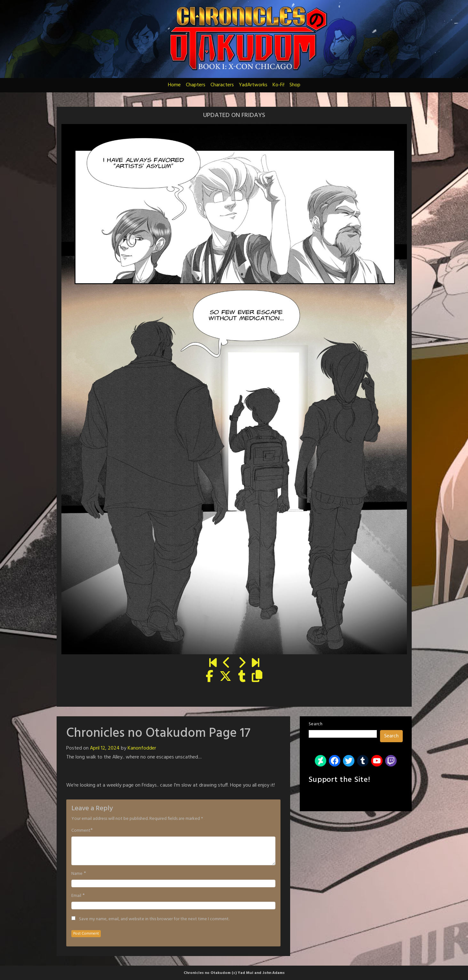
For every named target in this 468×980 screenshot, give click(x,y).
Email (76, 896)
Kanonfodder (142, 748)
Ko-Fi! (278, 85)
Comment (81, 831)
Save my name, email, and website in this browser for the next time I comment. (154, 919)
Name (77, 874)
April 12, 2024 (105, 748)
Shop (295, 85)
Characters (222, 85)
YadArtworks (253, 85)
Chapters (196, 85)
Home (174, 85)
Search (316, 724)
